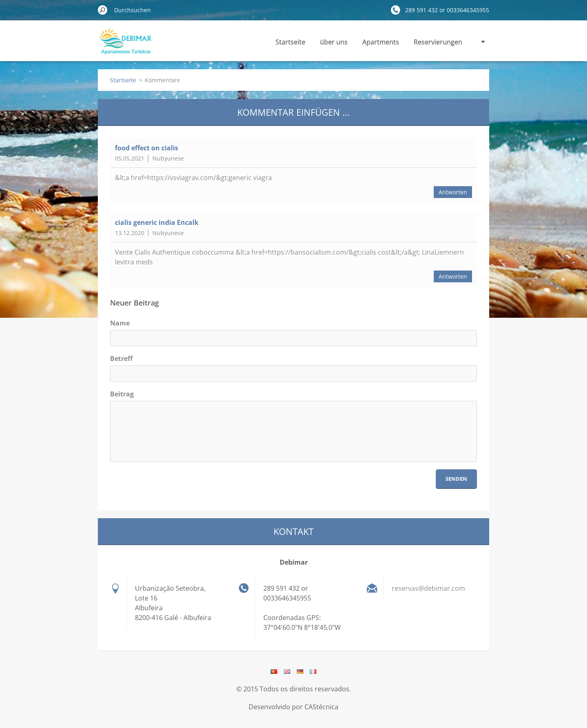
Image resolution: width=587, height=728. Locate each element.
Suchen (103, 10)
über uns (334, 42)
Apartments (381, 42)
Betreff (121, 359)
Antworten (453, 192)
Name (120, 323)
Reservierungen (438, 42)
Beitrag (122, 394)
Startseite (290, 42)
